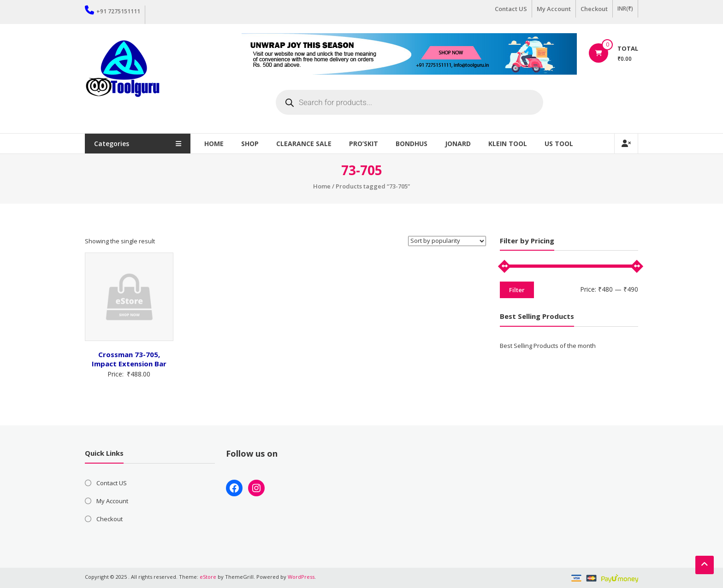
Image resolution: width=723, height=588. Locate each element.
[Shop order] (447, 241)
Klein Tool (508, 144)
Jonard (458, 144)
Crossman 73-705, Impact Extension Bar (129, 359)
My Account (554, 9)
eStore (208, 577)
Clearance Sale (304, 144)
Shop (250, 144)
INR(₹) (625, 9)
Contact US (511, 9)
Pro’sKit (364, 144)
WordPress (301, 577)
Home (214, 144)
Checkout (594, 9)
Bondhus (412, 144)
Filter (517, 290)
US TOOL (559, 144)
